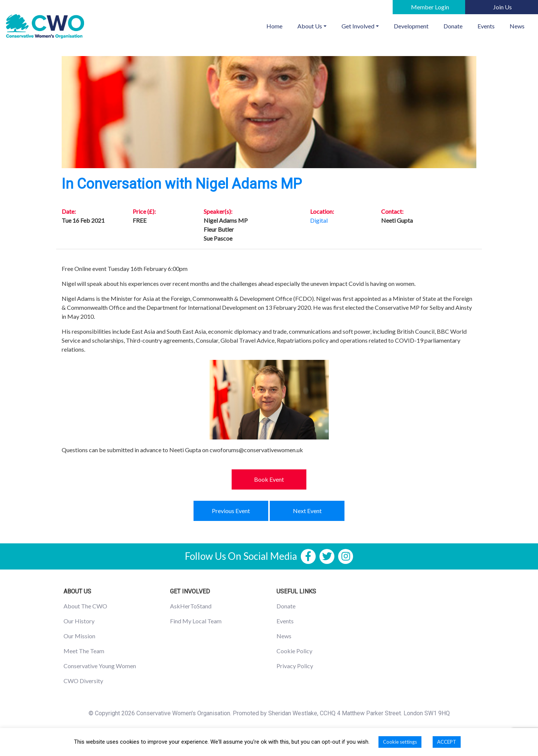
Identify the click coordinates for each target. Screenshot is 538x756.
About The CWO (85, 606)
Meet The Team (84, 651)
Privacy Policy (295, 666)
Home (278, 25)
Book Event (269, 479)
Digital (319, 220)
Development (411, 26)
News (517, 26)
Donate (453, 26)
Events (486, 26)
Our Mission (79, 636)
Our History (79, 621)
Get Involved (358, 26)
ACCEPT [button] (447, 742)
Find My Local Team (196, 621)
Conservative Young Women (100, 666)
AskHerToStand (191, 606)
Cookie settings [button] (400, 742)
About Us (310, 26)
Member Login (430, 7)
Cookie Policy (294, 651)
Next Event (307, 511)
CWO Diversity (83, 681)
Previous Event (231, 511)
